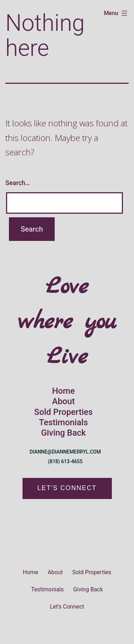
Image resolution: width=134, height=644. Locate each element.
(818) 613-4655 (65, 461)
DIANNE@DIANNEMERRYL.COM (65, 452)
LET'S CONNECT (67, 488)
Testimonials (63, 422)
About (64, 401)
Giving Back (63, 433)
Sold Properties (64, 412)
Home (64, 391)
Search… (18, 183)
